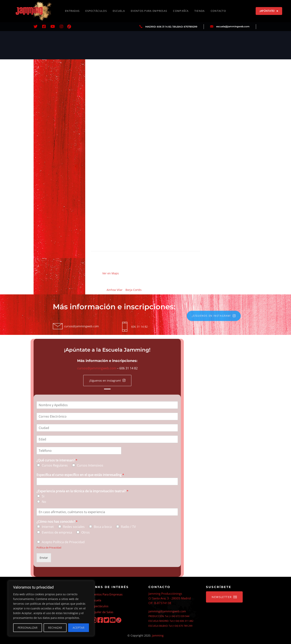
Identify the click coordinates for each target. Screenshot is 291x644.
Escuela (96, 600)
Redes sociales (74, 527)
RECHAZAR (55, 628)
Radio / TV (128, 527)
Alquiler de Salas (102, 612)
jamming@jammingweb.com (167, 611)
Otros (86, 532)
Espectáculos (100, 606)
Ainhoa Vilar (115, 290)
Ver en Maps (111, 273)
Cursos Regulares (55, 465)
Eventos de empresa (57, 532)
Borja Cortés (134, 290)
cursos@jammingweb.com (97, 371)
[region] (51, 608)
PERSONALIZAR (28, 628)
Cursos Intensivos (90, 465)
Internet (48, 527)
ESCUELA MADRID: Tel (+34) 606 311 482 (171, 621)
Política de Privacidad (49, 548)
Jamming (158, 635)
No (44, 502)
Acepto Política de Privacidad (63, 542)
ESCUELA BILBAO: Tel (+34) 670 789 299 (170, 626)
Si (43, 496)
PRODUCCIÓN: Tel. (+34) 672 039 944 (169, 616)
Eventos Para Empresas (107, 594)
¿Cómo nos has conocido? (57, 522)
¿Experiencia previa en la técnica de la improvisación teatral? (82, 491)
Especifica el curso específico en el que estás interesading (80, 475)
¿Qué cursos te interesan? (57, 460)
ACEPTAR (79, 628)
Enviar (44, 558)
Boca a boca (103, 527)
